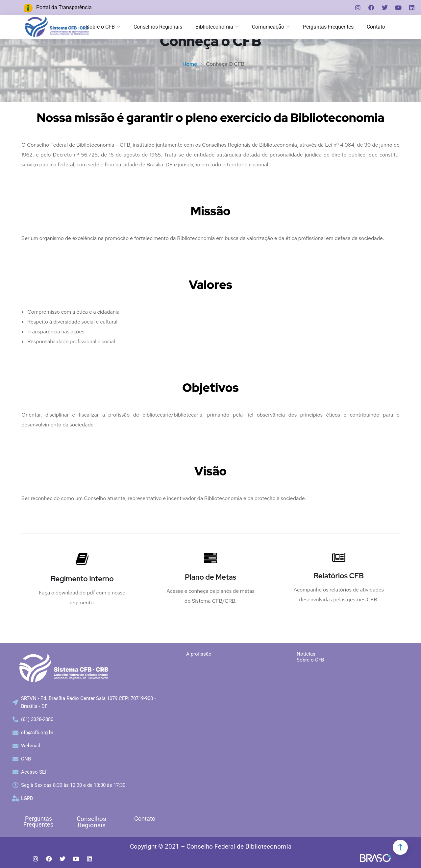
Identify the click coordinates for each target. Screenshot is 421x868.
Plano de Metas (210, 577)
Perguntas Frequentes (328, 27)
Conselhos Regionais (158, 27)
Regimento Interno (82, 579)
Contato (145, 819)
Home (190, 64)
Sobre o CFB (100, 27)
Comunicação (268, 27)
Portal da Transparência (64, 7)
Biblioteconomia (214, 27)
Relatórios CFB (339, 576)
